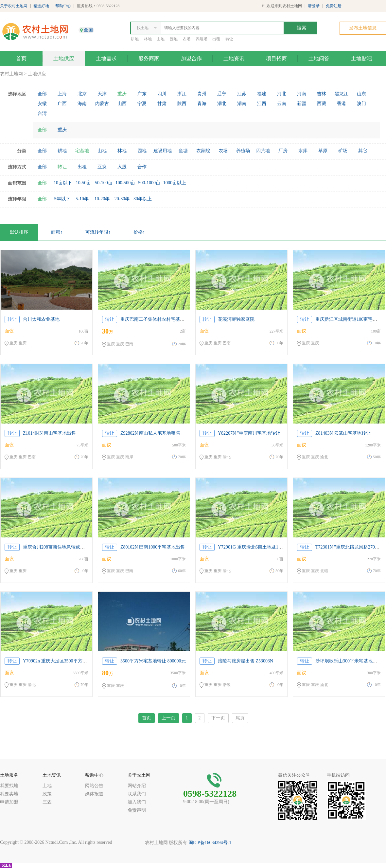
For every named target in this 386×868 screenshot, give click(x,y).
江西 (262, 104)
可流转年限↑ (98, 232)
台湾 (42, 113)
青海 (202, 104)
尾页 (240, 718)
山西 (122, 104)
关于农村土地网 (14, 6)
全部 (42, 94)
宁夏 (142, 104)
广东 (142, 94)
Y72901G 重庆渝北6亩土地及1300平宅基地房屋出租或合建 (277, 547)
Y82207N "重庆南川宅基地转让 (249, 433)
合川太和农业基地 (41, 319)
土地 (47, 786)
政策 (47, 794)
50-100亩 (104, 183)
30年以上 (143, 199)
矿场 (343, 151)
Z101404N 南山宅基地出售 (49, 433)
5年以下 (62, 199)
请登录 (314, 6)
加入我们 (137, 802)
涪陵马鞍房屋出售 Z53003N (246, 661)
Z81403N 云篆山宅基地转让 (343, 433)
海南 (82, 104)
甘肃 (162, 104)
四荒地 (263, 151)
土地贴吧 (361, 58)
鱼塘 (183, 151)
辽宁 (222, 94)
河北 (282, 94)
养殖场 (202, 39)
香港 (342, 104)
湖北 (222, 104)
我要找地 (9, 786)
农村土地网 (11, 74)
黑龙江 (342, 94)
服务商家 (149, 58)
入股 (122, 167)
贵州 (202, 94)
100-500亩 (125, 183)
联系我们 (137, 794)
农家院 (203, 151)
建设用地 (163, 151)
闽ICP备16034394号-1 (210, 843)
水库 (303, 151)
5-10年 (82, 199)
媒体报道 (94, 794)
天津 (102, 94)
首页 (21, 58)
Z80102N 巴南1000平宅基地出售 (153, 547)
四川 (162, 94)
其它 (363, 151)
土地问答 (319, 58)
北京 (82, 94)
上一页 (168, 718)
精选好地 (41, 6)
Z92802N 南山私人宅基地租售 (150, 433)
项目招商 (276, 58)
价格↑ (139, 232)
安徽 (42, 104)
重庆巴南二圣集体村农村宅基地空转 (157, 319)
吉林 (322, 94)
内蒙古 (102, 104)
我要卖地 (9, 794)
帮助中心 (63, 6)
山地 (161, 39)
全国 (88, 30)
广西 (62, 104)
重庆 (122, 94)
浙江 (182, 94)
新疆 (302, 104)
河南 (302, 94)
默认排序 (19, 232)
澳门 (361, 104)
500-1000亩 (149, 183)
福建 (262, 94)
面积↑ (57, 232)
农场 (186, 39)
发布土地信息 (363, 28)
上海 (62, 94)
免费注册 (334, 6)
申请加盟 (9, 802)
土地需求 (106, 58)
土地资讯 (234, 58)
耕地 (135, 39)
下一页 (218, 718)
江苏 (242, 94)
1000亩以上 (175, 183)
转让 (229, 39)
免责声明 (137, 810)
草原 (323, 151)
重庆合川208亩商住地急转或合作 (56, 547)
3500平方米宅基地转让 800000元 (153, 661)
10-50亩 (84, 183)
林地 (148, 39)
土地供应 (64, 58)
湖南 (242, 104)
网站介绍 (137, 786)
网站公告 (94, 786)
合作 (142, 167)
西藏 (322, 104)
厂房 (283, 151)
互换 (102, 167)
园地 (174, 39)
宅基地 (82, 151)
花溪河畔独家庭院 (236, 319)
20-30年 (122, 199)
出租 (216, 39)
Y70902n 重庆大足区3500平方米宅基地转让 (66, 661)
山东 (361, 94)
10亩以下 (63, 183)
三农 (47, 802)
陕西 (182, 104)
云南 (282, 104)
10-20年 (102, 199)
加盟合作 (191, 58)
